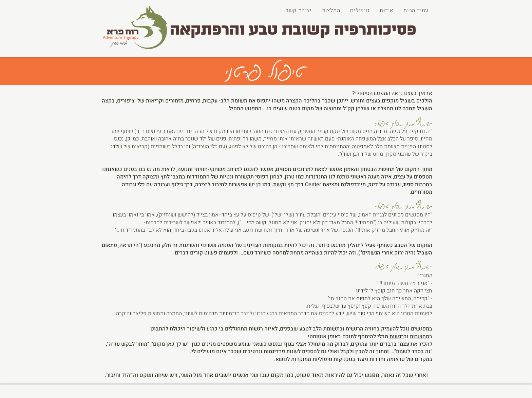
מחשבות (420, 337)
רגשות (397, 337)
